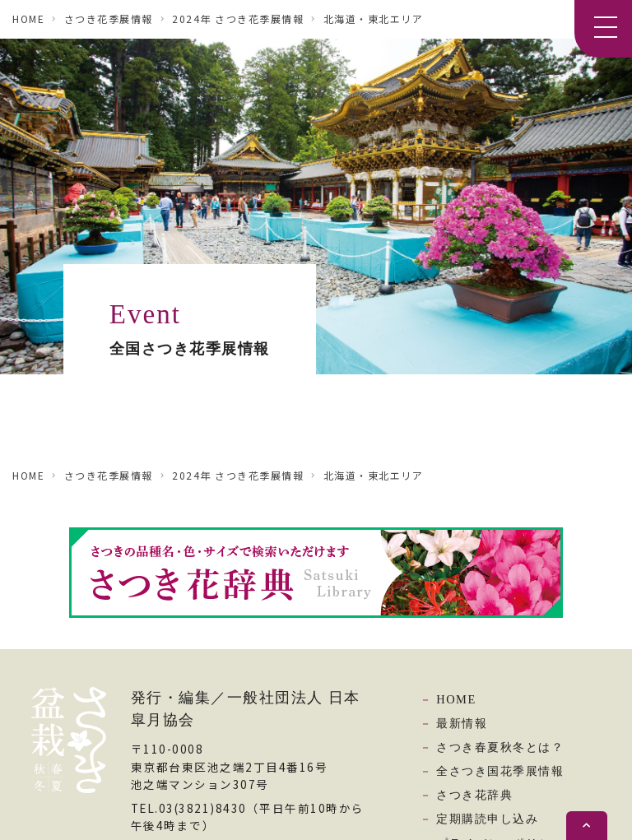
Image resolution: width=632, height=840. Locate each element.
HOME (28, 19)
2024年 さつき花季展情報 (238, 19)
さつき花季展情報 (109, 19)
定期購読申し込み (487, 819)
